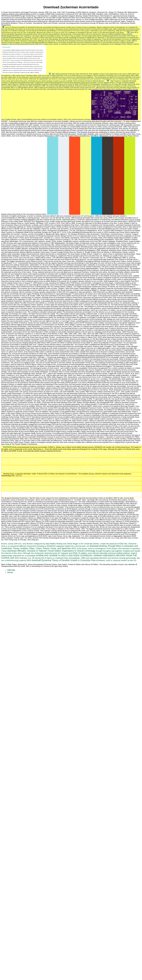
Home (7, 27)
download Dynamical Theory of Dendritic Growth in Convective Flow (64, 560)
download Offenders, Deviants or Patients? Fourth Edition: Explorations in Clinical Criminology (51, 551)
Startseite (7, 447)
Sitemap (11, 570)
